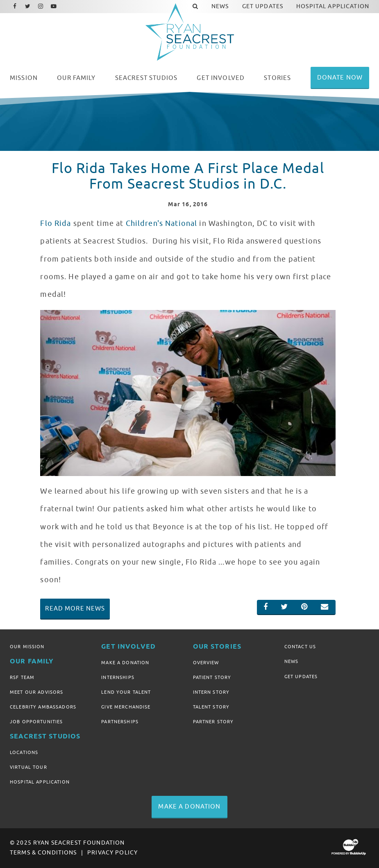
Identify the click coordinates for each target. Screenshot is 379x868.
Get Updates (301, 677)
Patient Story (212, 677)
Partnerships (120, 722)
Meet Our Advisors (36, 692)
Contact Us (300, 647)
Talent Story (211, 707)
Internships (118, 677)
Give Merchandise (126, 707)
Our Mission (27, 647)
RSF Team (22, 677)
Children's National (162, 223)
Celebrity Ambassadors (43, 707)
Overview (206, 663)
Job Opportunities (36, 722)
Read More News (75, 608)
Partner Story (213, 722)
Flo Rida (56, 223)
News (292, 661)
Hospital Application (40, 782)
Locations (24, 752)
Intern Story (211, 692)
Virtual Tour (28, 767)
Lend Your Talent (126, 692)
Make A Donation (125, 663)
